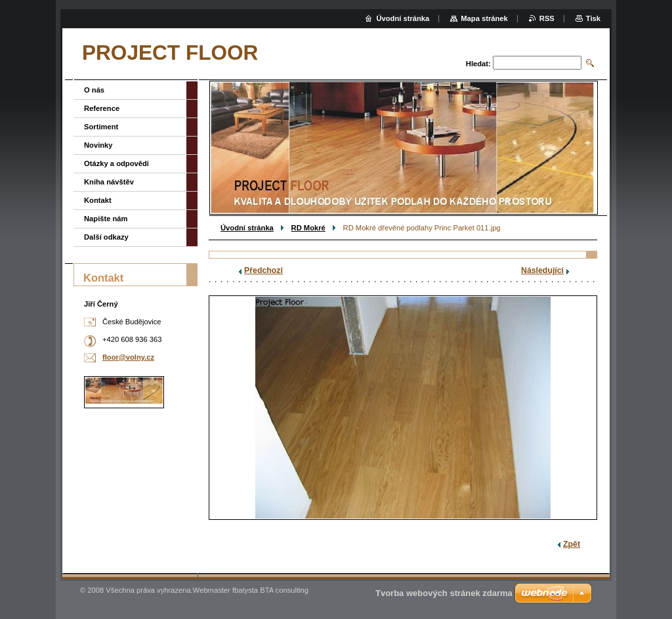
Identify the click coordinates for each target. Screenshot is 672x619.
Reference (102, 108)
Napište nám (106, 219)
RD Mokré (308, 228)
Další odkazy (106, 237)
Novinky (98, 145)
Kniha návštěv (109, 182)
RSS (547, 18)
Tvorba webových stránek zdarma (444, 593)
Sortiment (101, 127)
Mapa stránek (484, 18)
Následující (542, 270)
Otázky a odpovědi (116, 163)
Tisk (593, 18)
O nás (94, 90)
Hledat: (478, 64)
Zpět (572, 544)
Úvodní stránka (247, 228)
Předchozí (263, 270)
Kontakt (98, 200)
